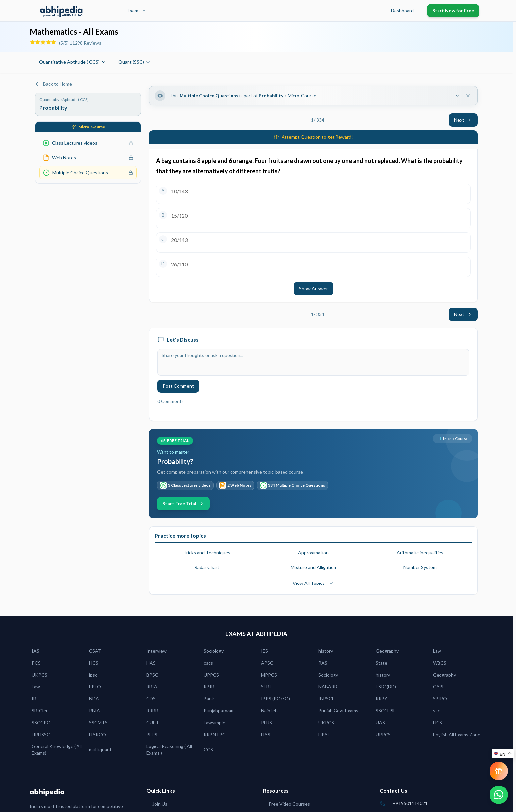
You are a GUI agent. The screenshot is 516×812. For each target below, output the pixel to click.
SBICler (40, 710)
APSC (267, 663)
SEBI (266, 687)
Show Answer (313, 289)
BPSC (152, 675)
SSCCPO (41, 722)
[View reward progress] (499, 771)
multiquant (100, 750)
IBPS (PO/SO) (276, 699)
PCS (36, 663)
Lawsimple (214, 722)
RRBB (152, 710)
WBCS (440, 663)
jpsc (93, 675)
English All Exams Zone (457, 734)
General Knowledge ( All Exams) (57, 750)
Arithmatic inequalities (420, 553)
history (326, 651)
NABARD (328, 687)
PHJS (266, 722)
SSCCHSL (386, 710)
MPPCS (269, 675)
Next (463, 120)
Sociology (214, 651)
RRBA (382, 699)
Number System (420, 567)
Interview (156, 651)
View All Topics (313, 583)
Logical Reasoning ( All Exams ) (169, 750)
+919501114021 (410, 803)
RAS (323, 663)
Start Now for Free (453, 10)
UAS (380, 722)
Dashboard (402, 10)
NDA (94, 699)
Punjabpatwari (219, 710)
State (381, 663)
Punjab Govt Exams (338, 710)
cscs (208, 663)
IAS (36, 651)
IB (34, 699)
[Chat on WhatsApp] (499, 795)
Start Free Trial (183, 504)
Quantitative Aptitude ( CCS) (73, 62)
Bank (209, 699)
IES (264, 651)
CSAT (95, 651)
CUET (153, 722)
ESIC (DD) (386, 687)
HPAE (324, 734)
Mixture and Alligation (313, 567)
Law (437, 651)
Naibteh (269, 710)
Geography (387, 651)
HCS (94, 663)
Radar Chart (207, 567)
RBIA (152, 687)
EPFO (95, 687)
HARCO (98, 734)
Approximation (313, 553)
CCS (208, 750)
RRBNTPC (215, 734)
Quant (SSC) (134, 62)
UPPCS (211, 675)
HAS (151, 663)
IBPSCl (326, 699)
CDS (151, 699)
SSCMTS (98, 722)
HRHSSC (41, 734)
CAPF (439, 687)
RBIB (209, 687)
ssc (436, 710)
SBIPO (440, 699)
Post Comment (178, 386)
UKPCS (40, 675)
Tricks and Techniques (207, 553)
